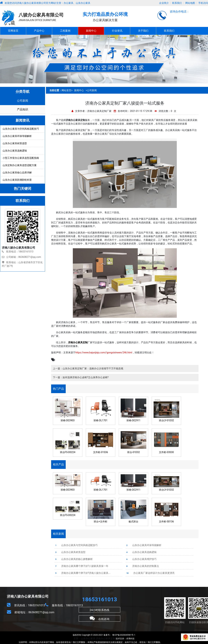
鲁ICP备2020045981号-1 (123, 635)
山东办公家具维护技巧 (141, 559)
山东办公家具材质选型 (70, 552)
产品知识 (23, 109)
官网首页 (13, 31)
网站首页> (67, 90)
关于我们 (143, 31)
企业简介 (164, 3)
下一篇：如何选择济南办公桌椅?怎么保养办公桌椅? (81, 377)
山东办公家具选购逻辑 (141, 552)
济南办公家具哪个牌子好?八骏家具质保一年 (82, 566)
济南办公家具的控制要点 (142, 566)
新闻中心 (91, 31)
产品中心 (39, 31)
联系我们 (177, 3)
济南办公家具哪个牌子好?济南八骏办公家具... (83, 573)
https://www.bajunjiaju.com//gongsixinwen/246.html (104, 352)
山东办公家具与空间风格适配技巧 (76, 545)
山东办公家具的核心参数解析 (74, 559)
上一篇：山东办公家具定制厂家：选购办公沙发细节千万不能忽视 (88, 368)
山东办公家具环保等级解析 (144, 545)
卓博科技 (130, 639)
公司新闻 (23, 101)
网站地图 (190, 3)
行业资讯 (117, 31)
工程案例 (65, 31)
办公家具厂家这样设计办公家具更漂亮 (150, 573)
